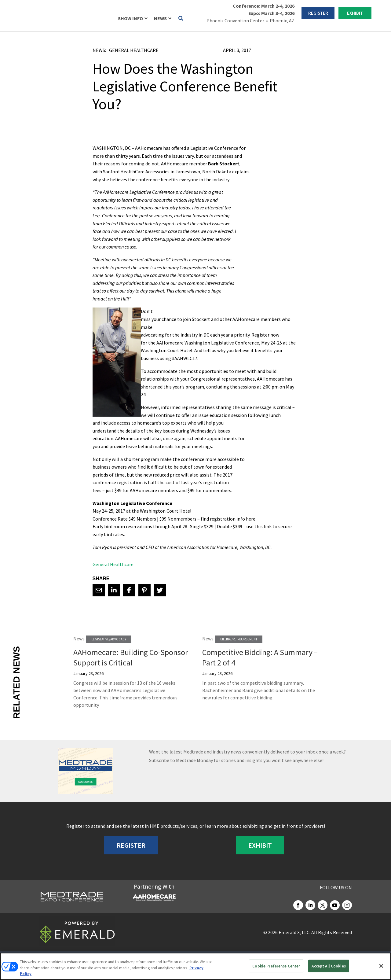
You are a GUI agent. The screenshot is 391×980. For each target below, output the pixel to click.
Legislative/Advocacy (109, 639)
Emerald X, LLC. (294, 932)
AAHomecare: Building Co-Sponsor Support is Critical (131, 657)
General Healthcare (134, 50)
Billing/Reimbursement (239, 639)
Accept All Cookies (329, 966)
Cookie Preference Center (276, 966)
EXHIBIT (355, 13)
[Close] (381, 966)
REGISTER (318, 13)
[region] (195, 966)
